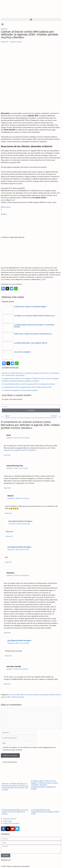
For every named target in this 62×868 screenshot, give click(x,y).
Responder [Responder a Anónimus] (7, 633)
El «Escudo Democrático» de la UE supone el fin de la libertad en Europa (28, 384)
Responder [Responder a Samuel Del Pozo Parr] (7, 488)
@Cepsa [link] (4, 214)
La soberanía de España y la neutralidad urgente (20, 390)
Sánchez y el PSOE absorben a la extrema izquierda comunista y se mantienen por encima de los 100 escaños (15, 787)
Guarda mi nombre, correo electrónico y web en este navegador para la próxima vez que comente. (29, 749)
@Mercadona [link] (6, 207)
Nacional (4, 29)
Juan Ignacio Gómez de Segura (20, 521)
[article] (31, 250)
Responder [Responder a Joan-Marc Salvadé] (7, 684)
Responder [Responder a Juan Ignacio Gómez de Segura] (9, 536)
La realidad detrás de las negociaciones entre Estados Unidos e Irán (27, 387)
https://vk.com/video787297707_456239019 (20, 450)
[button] (31, 19)
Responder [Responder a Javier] (7, 455)
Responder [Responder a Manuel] (8, 513)
